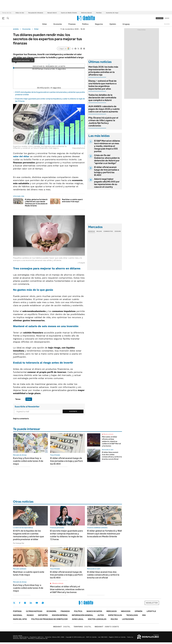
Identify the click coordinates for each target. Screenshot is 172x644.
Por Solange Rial (19, 543)
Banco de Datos (94, 611)
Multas (114, 619)
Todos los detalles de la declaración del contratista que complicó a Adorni (102, 98)
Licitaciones (128, 619)
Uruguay (126, 24)
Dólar (45, 24)
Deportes (43, 615)
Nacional (18, 615)
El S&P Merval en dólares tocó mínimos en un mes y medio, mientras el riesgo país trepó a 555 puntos (107, 146)
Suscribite (73, 411)
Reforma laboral (86, 13)
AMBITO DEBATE (107, 627)
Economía (58, 24)
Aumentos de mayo (112, 13)
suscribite (160, 18)
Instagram (25, 603)
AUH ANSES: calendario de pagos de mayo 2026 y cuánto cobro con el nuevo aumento (104, 109)
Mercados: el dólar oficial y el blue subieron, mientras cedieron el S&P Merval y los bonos (111, 441)
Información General (83, 615)
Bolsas (99, 231)
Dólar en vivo (20, 13)
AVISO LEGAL (78, 619)
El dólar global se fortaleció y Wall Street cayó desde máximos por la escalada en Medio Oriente (36, 203)
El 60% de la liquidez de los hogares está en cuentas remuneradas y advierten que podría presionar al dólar (28, 535)
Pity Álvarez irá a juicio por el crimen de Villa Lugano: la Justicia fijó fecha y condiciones (103, 122)
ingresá (167, 18)
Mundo (30, 615)
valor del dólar (21, 156)
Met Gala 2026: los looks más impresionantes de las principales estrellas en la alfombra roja (103, 71)
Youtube (37, 603)
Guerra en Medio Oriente (69, 13)
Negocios (99, 24)
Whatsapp (43, 603)
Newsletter (167, 24)
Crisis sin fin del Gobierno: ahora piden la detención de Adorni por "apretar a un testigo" (107, 159)
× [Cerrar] (32, 60)
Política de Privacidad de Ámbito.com (49, 619)
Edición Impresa (60, 615)
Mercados (112, 611)
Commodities (108, 231)
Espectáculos (115, 615)
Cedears (118, 231)
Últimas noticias (34, 611)
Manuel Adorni (52, 13)
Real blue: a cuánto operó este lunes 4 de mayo (72, 200)
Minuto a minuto (108, 434)
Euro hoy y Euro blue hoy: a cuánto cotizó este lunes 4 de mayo (28, 461)
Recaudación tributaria (36, 13)
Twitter (14, 603)
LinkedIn (31, 603)
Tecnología (132, 615)
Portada (17, 611)
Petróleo (99, 13)
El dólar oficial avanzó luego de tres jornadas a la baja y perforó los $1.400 (107, 171)
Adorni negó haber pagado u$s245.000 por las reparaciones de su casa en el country (107, 183)
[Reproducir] (49, 65)
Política (85, 24)
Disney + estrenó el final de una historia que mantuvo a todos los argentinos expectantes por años (102, 85)
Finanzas (72, 24)
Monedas (92, 231)
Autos (101, 615)
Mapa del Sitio (20, 619)
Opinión (113, 24)
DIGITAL (62, 627)
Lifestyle (151, 611)
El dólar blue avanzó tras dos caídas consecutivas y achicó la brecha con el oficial (112, 456)
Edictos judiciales (97, 619)
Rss (144, 615)
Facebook (20, 603)
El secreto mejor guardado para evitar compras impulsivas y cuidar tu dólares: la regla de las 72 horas (66, 535)
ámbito (16, 29)
